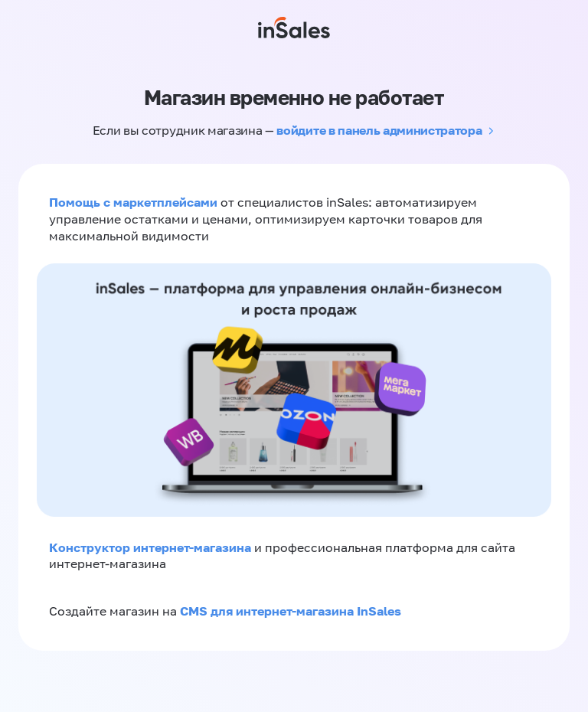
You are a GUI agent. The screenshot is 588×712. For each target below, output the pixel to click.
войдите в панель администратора (379, 130)
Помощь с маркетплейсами (135, 202)
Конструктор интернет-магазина (150, 547)
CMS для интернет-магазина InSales (291, 611)
